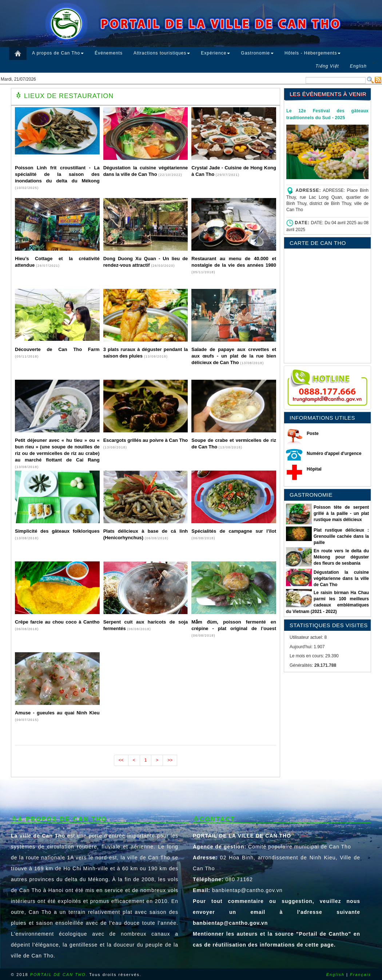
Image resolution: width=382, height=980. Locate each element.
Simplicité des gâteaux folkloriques (57, 531)
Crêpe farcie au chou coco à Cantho (57, 622)
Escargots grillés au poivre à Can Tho (146, 440)
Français (361, 975)
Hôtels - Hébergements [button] (313, 53)
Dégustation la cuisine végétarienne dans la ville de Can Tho (341, 578)
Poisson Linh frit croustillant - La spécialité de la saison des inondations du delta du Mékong (57, 174)
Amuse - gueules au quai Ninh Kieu (57, 713)
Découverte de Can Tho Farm (57, 349)
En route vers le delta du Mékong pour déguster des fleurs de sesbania (341, 557)
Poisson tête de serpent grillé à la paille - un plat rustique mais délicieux (341, 513)
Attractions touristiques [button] (162, 53)
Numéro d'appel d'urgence (334, 453)
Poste (313, 433)
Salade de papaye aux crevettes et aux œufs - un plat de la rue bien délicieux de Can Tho (234, 356)
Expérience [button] (215, 53)
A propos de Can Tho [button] (58, 53)
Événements (109, 53)
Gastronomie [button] (257, 53)
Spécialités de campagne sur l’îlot (234, 531)
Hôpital (314, 469)
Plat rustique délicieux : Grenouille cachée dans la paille (341, 536)
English (335, 975)
